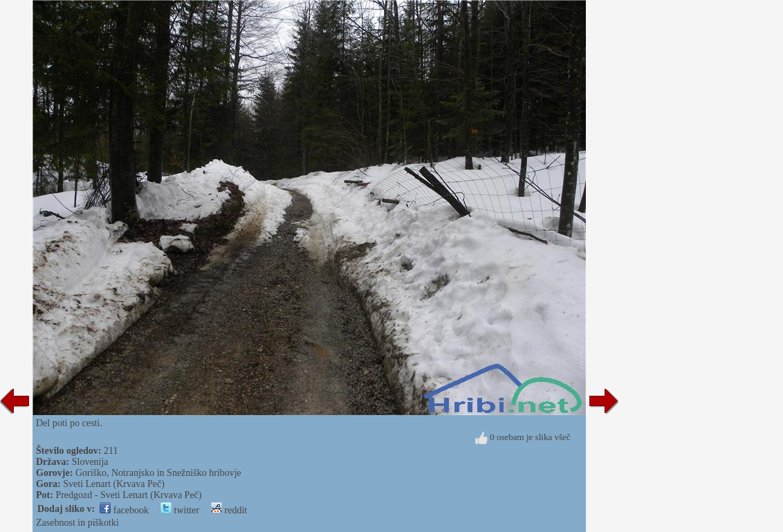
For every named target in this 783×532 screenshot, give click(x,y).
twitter (180, 510)
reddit (229, 510)
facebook (124, 510)
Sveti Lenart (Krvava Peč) (114, 484)
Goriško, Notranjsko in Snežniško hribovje (158, 473)
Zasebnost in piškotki (77, 523)
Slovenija (90, 462)
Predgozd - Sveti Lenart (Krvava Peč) (128, 495)
